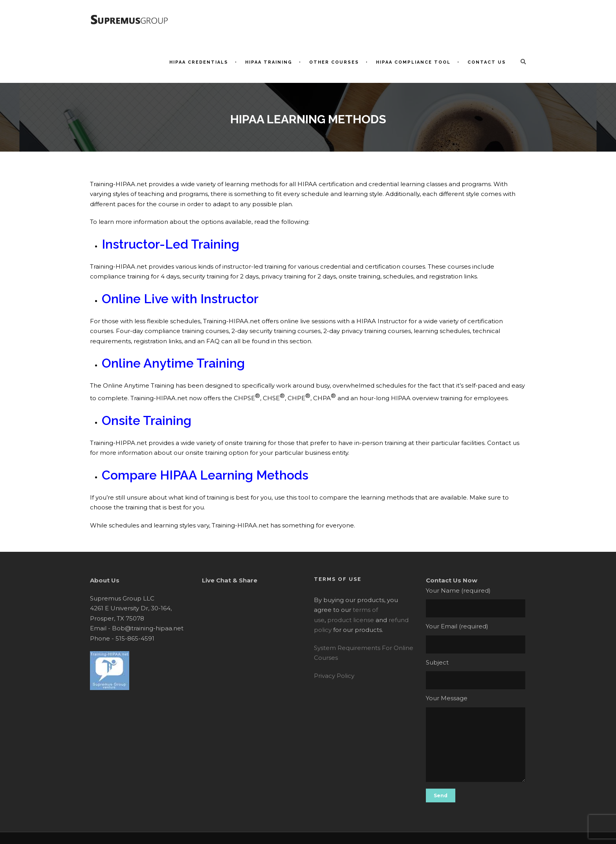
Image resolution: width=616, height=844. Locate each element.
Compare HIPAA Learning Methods (205, 475)
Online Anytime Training (173, 363)
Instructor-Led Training (170, 244)
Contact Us (487, 62)
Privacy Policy (334, 676)
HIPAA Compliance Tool (413, 62)
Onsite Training (147, 420)
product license (351, 620)
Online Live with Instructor (180, 299)
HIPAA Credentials (199, 62)
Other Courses (334, 62)
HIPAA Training (269, 62)
